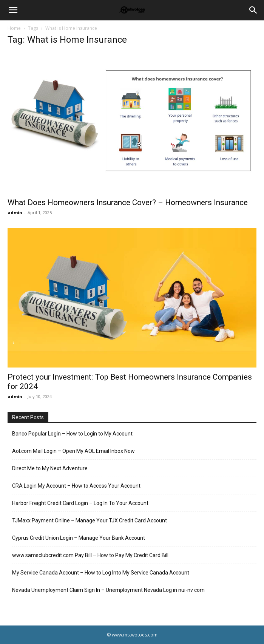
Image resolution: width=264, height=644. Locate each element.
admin (15, 212)
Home (14, 28)
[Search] (253, 10)
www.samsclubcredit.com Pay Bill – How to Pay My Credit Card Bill (90, 555)
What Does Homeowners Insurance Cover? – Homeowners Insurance (128, 202)
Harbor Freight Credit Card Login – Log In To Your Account (80, 503)
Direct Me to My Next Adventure (50, 468)
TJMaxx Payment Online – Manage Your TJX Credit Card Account (90, 520)
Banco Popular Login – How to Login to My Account (72, 434)
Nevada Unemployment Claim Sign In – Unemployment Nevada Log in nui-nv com (108, 590)
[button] (13, 10)
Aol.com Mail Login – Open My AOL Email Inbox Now (73, 451)
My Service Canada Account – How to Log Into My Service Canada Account (101, 573)
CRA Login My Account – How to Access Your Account (76, 486)
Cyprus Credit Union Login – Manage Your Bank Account (79, 538)
